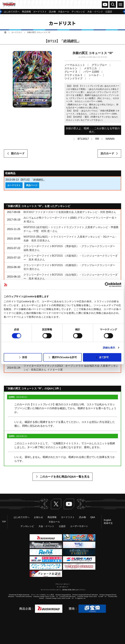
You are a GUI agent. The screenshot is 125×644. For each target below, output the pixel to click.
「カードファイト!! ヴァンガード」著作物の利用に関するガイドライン (63, 590)
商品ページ (32, 185)
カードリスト (17, 32)
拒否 (25, 357)
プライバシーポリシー (63, 584)
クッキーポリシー (63, 587)
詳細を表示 (109, 348)
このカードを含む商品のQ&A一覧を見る (65, 477)
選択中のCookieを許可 (64, 357)
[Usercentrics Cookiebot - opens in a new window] (107, 285)
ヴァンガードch (105, 5)
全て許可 (104, 357)
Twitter (56, 504)
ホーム (5, 32)
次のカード (107, 153)
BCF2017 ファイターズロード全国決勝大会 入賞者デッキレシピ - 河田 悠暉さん (70, 212)
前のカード (18, 153)
